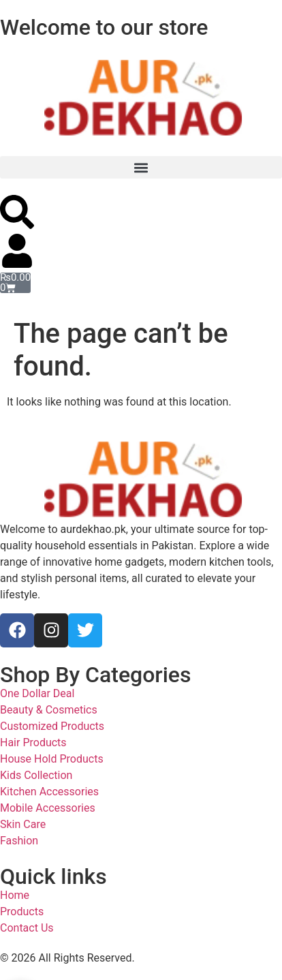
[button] (141, 167)
